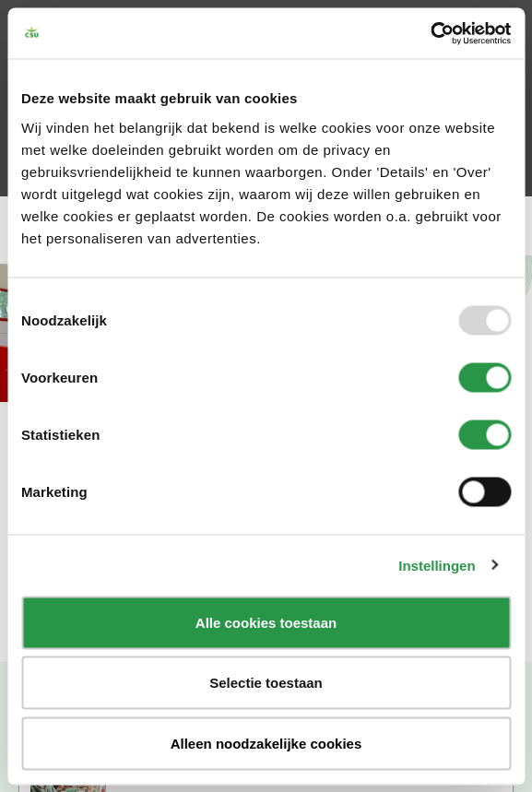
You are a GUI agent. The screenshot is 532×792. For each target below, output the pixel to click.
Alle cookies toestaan (266, 622)
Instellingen (437, 566)
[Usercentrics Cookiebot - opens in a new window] (430, 33)
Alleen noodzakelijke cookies (266, 743)
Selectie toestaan (266, 683)
